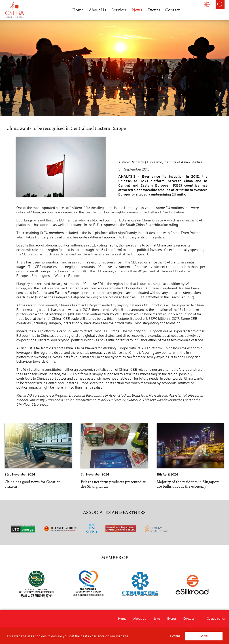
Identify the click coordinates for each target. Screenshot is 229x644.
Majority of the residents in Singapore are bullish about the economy (188, 484)
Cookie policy (216, 618)
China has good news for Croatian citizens (33, 484)
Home (78, 10)
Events (154, 10)
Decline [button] (175, 636)
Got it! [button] (204, 636)
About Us (98, 10)
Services (119, 10)
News (137, 10)
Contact (173, 10)
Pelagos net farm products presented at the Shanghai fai (113, 484)
